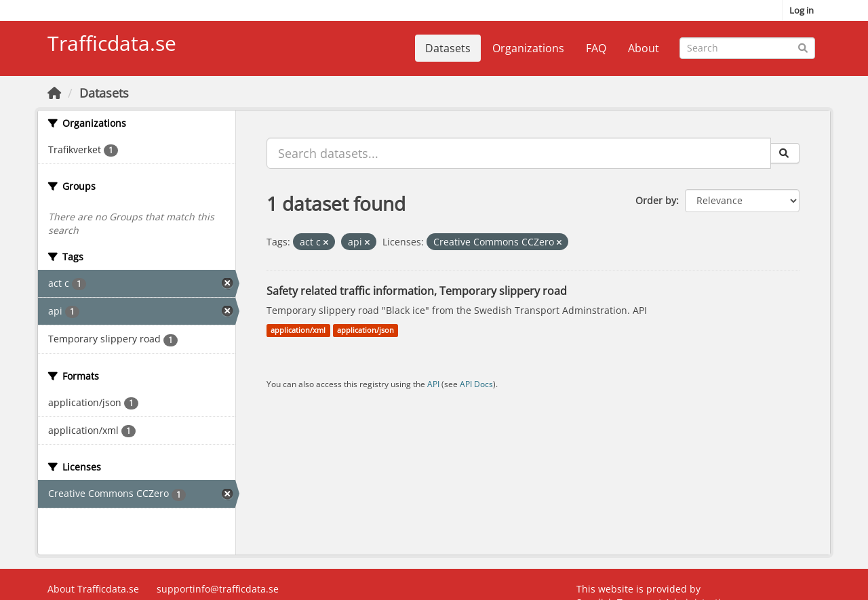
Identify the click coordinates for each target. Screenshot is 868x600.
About (644, 48)
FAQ (596, 48)
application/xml (298, 330)
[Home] (54, 93)
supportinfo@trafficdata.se (218, 589)
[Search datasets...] (747, 48)
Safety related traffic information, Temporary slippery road (417, 291)
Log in (802, 10)
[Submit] (803, 47)
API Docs (476, 384)
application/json (366, 330)
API (433, 384)
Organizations (528, 48)
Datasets (448, 48)
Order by (656, 200)
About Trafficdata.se (93, 589)
